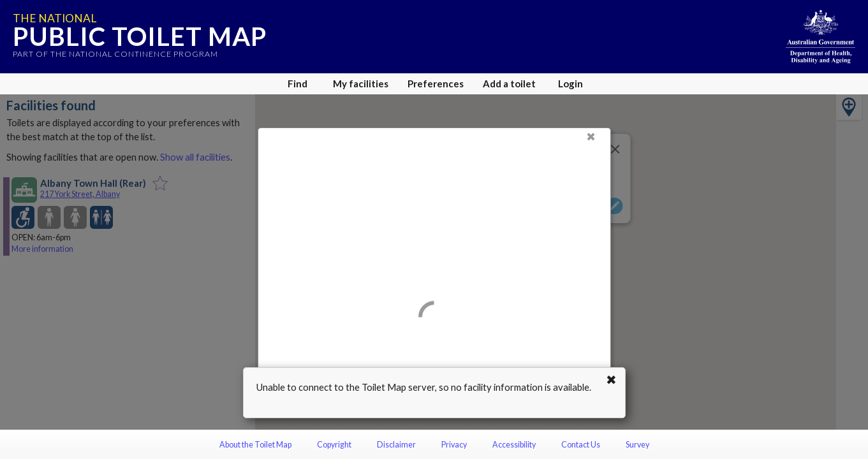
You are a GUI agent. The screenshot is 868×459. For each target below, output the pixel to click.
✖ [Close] (591, 137)
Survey (637, 445)
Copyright (334, 445)
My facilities (361, 84)
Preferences (436, 84)
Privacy (454, 445)
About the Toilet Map (255, 445)
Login (570, 84)
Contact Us (581, 445)
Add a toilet (509, 84)
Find (298, 84)
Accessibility (514, 445)
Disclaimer (396, 445)
